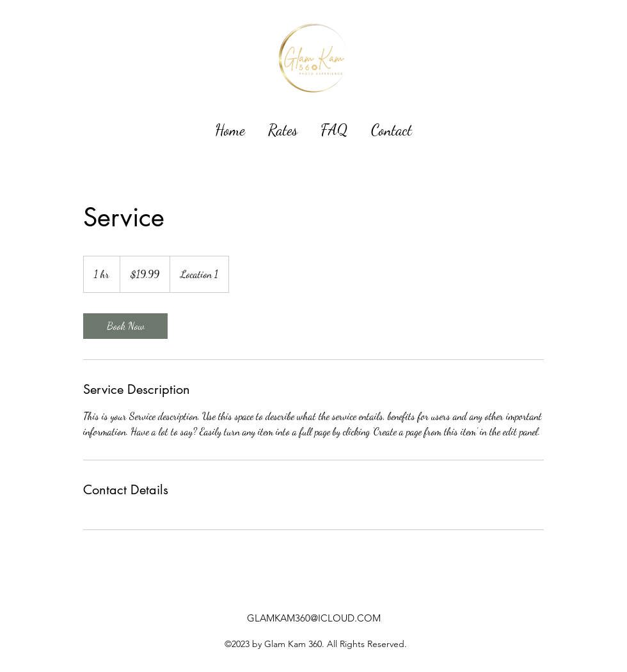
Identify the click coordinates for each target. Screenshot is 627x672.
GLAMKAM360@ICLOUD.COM (314, 618)
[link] (125, 326)
